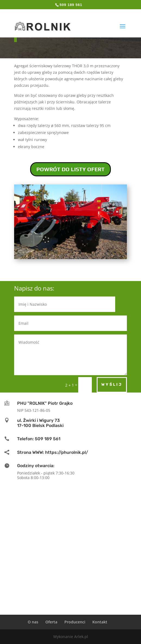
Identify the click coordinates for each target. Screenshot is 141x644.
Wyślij (112, 385)
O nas (33, 622)
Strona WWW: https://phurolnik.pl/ (53, 452)
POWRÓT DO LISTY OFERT (70, 169)
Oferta (51, 622)
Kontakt (100, 622)
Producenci (75, 622)
